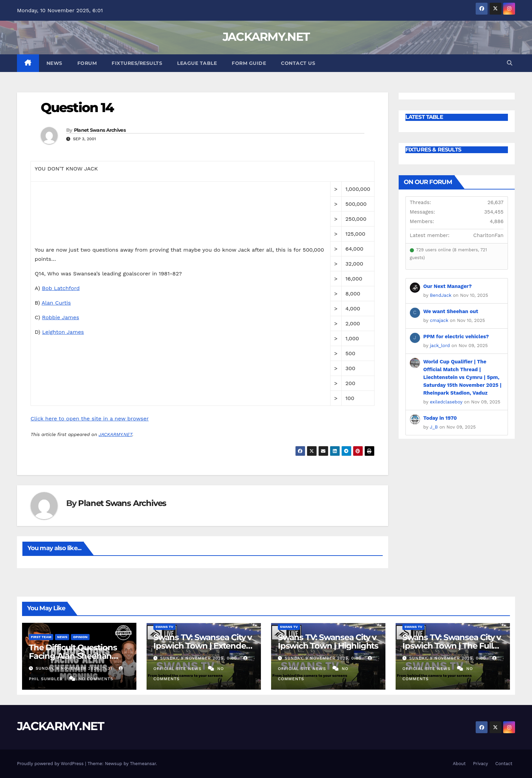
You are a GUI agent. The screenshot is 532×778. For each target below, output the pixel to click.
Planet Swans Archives (100, 130)
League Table (197, 63)
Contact (504, 764)
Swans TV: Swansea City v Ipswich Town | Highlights (328, 641)
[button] (510, 63)
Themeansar (143, 764)
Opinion (80, 637)
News (54, 63)
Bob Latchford (61, 288)
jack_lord (440, 345)
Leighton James (63, 332)
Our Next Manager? (448, 286)
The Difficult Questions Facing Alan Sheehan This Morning (73, 656)
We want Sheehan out (451, 311)
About (459, 764)
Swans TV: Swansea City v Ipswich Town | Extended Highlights (203, 646)
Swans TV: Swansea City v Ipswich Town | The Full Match (452, 646)
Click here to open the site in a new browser (90, 419)
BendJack (441, 295)
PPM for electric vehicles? (456, 337)
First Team (41, 637)
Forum (87, 63)
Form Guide (249, 63)
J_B (434, 427)
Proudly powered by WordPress (51, 764)
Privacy (480, 764)
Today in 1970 (440, 418)
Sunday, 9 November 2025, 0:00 (199, 658)
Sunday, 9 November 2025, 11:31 (75, 668)
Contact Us (298, 63)
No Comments (96, 679)
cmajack (439, 320)
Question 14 (77, 107)
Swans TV (164, 627)
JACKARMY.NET (266, 37)
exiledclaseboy (446, 402)
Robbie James (61, 317)
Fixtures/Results (137, 63)
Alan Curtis (56, 303)
